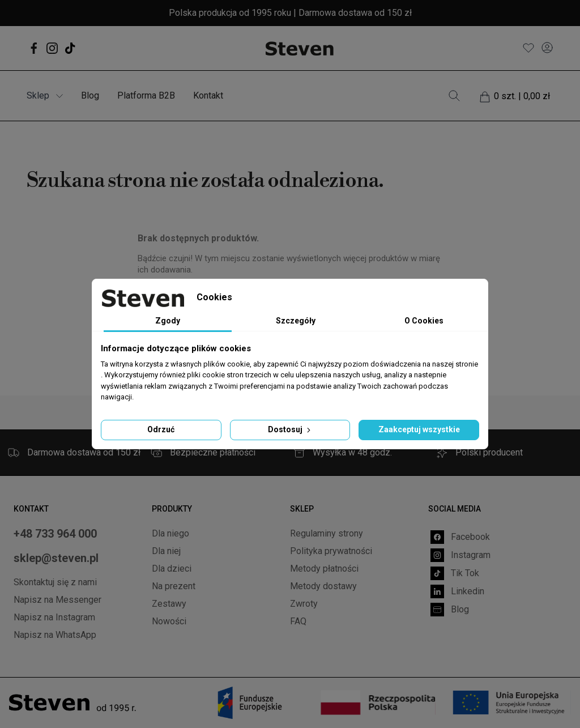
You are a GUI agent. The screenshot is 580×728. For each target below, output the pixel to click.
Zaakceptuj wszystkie (419, 429)
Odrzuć (161, 429)
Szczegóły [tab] (296, 321)
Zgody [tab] (168, 321)
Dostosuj (290, 429)
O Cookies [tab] (424, 321)
